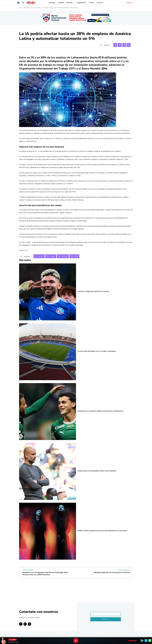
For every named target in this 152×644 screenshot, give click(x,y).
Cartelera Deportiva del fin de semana (93, 291)
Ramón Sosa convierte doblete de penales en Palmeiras (100, 411)
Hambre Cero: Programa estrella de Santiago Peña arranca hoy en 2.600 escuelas (45, 574)
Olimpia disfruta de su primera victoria (112, 572)
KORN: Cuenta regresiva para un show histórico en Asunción (102, 531)
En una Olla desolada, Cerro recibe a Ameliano (97, 351)
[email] (106, 614)
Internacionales (37, 8)
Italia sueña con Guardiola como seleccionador (97, 471)
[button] (23, 3)
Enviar (106, 619)
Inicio (21, 8)
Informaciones (27, 8)
